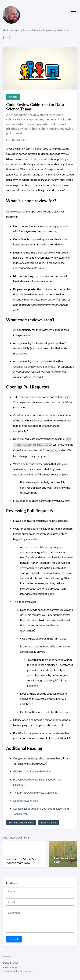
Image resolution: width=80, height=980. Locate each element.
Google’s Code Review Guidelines (33, 366)
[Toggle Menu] (74, 9)
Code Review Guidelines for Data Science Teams (35, 107)
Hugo (14, 967)
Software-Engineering (21, 822)
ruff (34, 568)
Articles (13, 97)
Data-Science (49, 822)
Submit (14, 939)
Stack (12, 971)
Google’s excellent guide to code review (37, 758)
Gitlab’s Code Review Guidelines (32, 771)
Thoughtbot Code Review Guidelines (35, 793)
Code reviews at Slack (26, 801)
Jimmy (30, 971)
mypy (23, 568)
